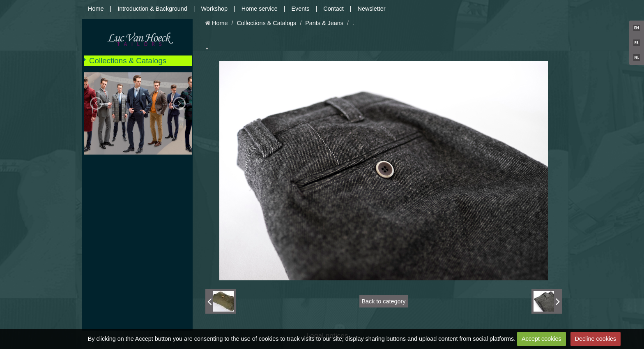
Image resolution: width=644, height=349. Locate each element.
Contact (333, 9)
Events (301, 9)
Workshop (215, 9)
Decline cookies (596, 339)
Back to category (383, 301)
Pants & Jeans (324, 23)
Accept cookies (542, 339)
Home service (260, 9)
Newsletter (372, 9)
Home (96, 9)
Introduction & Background (152, 9)
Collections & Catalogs (128, 61)
